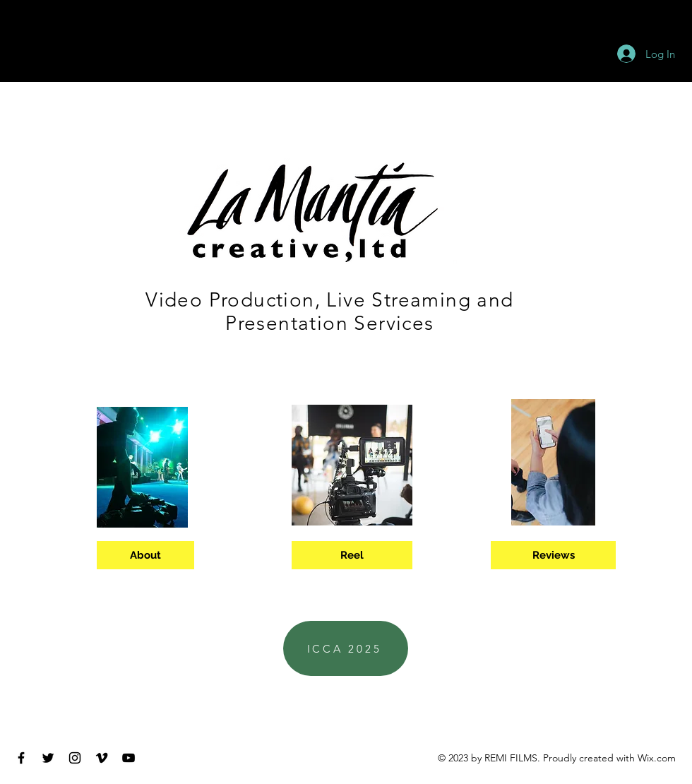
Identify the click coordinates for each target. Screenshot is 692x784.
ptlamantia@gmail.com (352, 707)
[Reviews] (553, 555)
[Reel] (352, 555)
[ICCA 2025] (346, 648)
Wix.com (657, 758)
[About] (145, 555)
